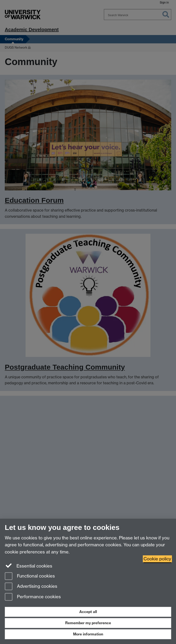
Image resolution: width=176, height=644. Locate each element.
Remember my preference (88, 623)
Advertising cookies (31, 587)
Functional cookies (30, 576)
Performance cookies (33, 597)
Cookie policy (157, 559)
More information (88, 634)
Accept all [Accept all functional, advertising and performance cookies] (88, 612)
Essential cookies (29, 566)
